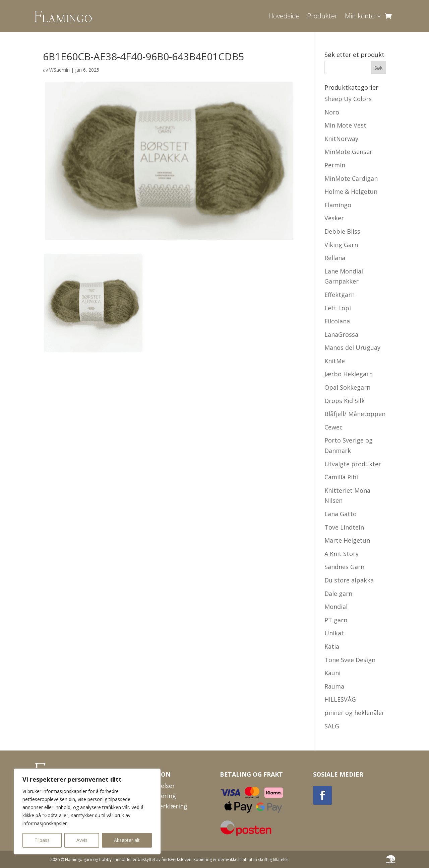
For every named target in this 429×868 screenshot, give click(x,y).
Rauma (334, 686)
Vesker (334, 218)
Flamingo (338, 205)
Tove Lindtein (344, 527)
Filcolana (337, 321)
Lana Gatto (341, 514)
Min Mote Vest (345, 125)
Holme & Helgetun (351, 191)
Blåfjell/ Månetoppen (355, 414)
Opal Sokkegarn (347, 387)
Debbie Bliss (342, 231)
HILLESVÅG (340, 699)
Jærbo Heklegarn (349, 374)
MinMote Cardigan (351, 178)
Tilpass (42, 840)
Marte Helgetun (347, 540)
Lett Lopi (338, 308)
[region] (87, 811)
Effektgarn (340, 295)
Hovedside (284, 16)
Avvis (82, 840)
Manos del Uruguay (352, 347)
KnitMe (335, 361)
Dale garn (338, 594)
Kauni (332, 673)
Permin (335, 165)
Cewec (333, 427)
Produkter (322, 16)
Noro (332, 112)
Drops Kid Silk (345, 401)
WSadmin (59, 70)
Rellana (335, 258)
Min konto (360, 16)
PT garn (336, 620)
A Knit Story (342, 554)
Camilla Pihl (341, 477)
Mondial (336, 607)
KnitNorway (341, 139)
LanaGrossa (341, 334)
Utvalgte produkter (353, 464)
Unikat (334, 633)
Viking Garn (341, 245)
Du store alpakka (349, 580)
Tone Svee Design (350, 660)
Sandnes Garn (344, 567)
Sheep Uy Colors (348, 99)
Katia (332, 646)
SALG (332, 726)
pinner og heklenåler (354, 713)
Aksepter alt (127, 840)
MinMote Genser (348, 152)
